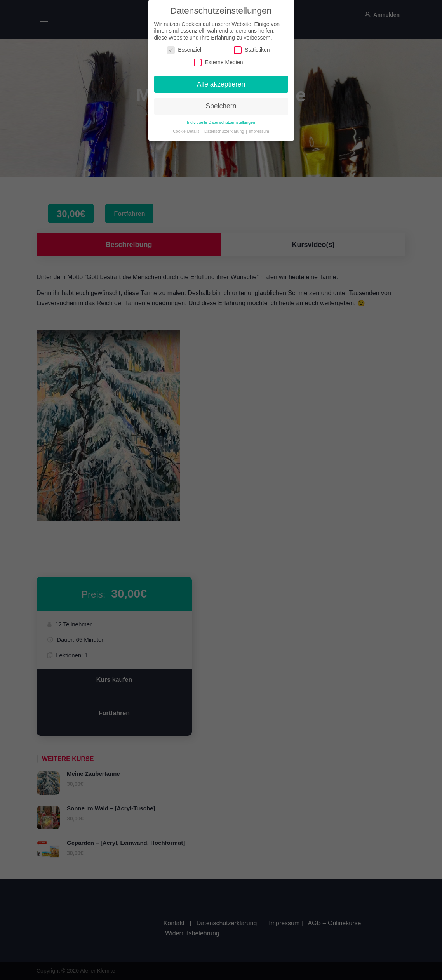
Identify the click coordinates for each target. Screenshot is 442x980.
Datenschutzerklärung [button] (225, 127)
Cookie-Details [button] (187, 127)
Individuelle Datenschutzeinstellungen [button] (221, 118)
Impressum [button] (259, 127)
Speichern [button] (221, 102)
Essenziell (185, 46)
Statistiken (252, 46)
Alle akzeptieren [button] (221, 80)
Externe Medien (218, 58)
